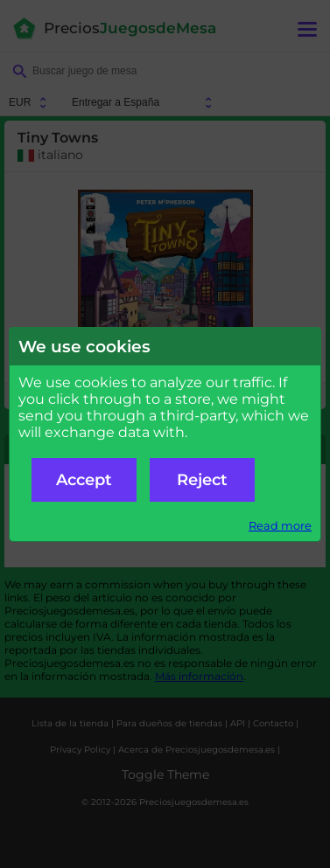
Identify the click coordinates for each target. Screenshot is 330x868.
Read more (280, 526)
